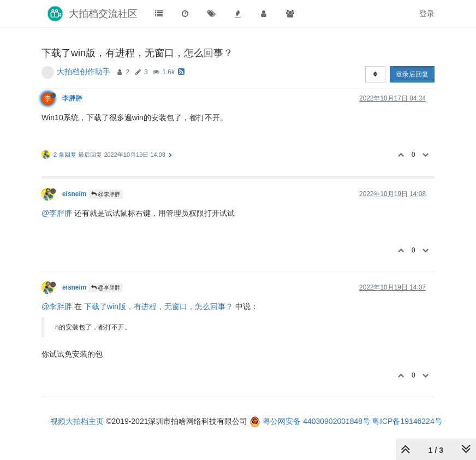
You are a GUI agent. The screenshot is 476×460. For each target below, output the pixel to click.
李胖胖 (72, 98)
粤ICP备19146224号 (407, 421)
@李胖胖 (106, 194)
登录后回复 (412, 74)
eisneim (74, 194)
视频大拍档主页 (77, 421)
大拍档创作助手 (84, 72)
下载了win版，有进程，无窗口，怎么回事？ (159, 306)
